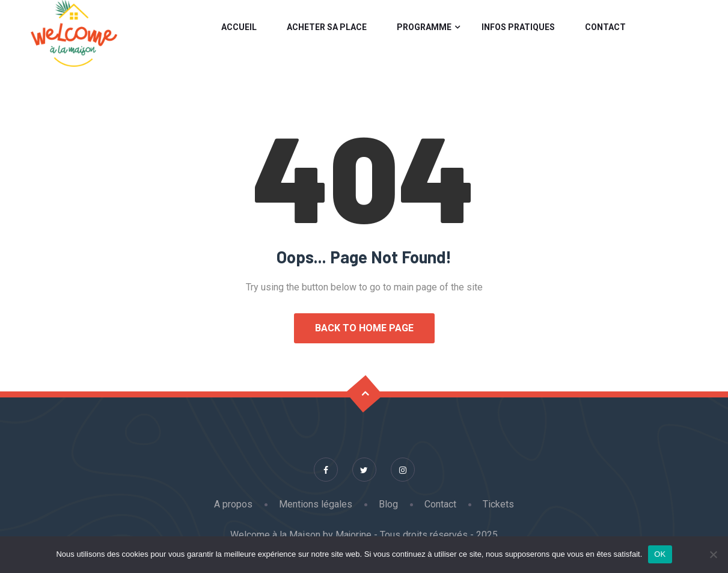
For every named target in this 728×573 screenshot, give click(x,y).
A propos (233, 504)
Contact (605, 27)
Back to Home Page (364, 328)
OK (660, 554)
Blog (388, 504)
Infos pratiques (518, 27)
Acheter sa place (327, 27)
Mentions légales (316, 504)
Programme (424, 27)
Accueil (239, 27)
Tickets (498, 504)
